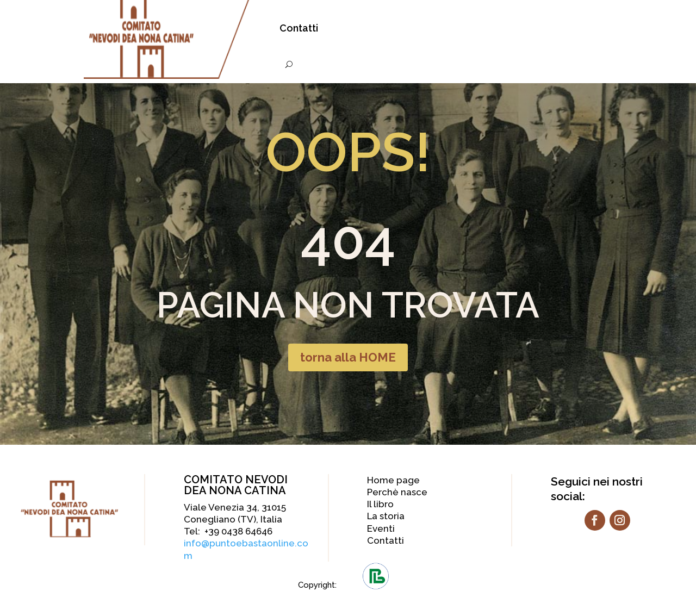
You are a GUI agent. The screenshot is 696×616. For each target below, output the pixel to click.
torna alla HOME (348, 357)
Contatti (299, 28)
